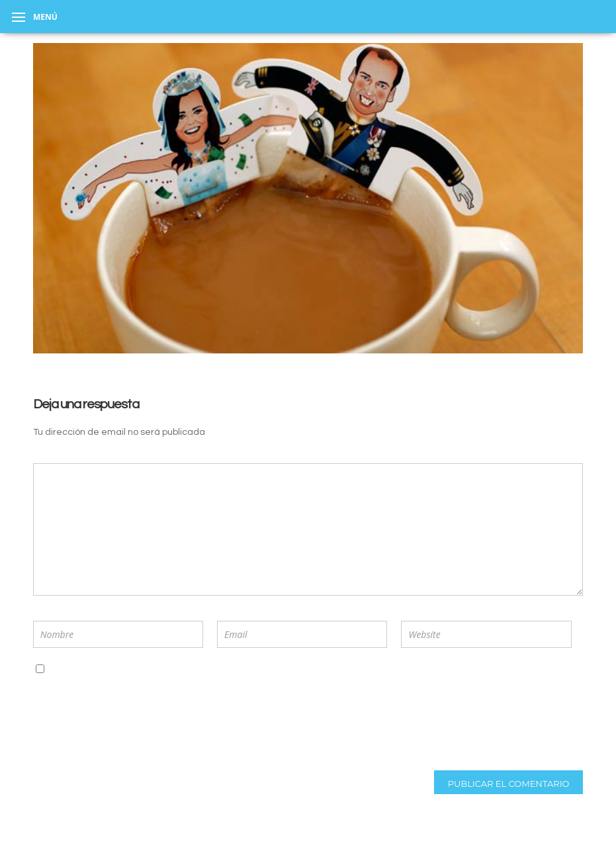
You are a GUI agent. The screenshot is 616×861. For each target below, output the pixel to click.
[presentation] (120, 720)
